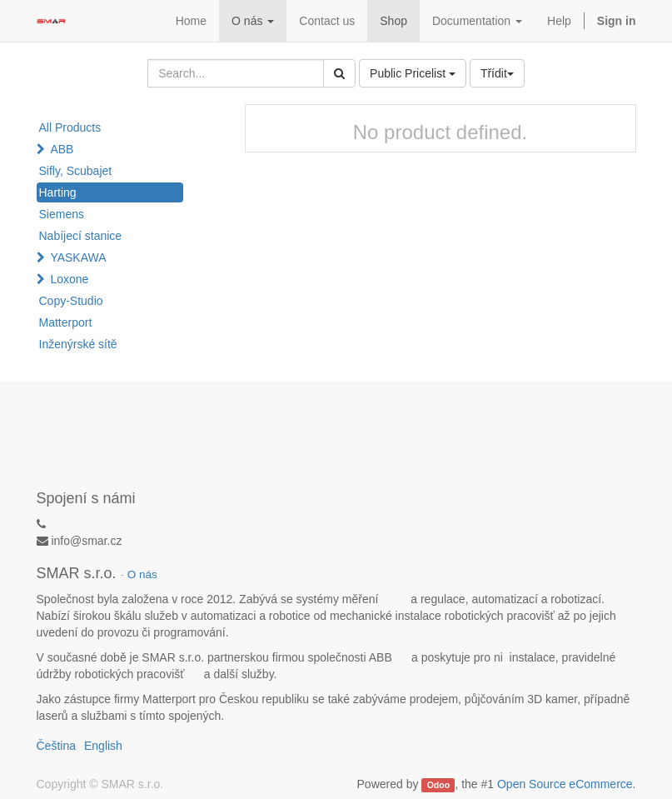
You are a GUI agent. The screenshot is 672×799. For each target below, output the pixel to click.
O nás (142, 574)
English (103, 746)
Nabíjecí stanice (81, 236)
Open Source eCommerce (565, 784)
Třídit (497, 73)
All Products (70, 127)
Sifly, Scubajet (76, 171)
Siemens (62, 214)
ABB (62, 149)
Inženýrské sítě (78, 344)
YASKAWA (78, 257)
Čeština (56, 746)
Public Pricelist (413, 73)
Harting (58, 192)
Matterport (66, 322)
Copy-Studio (71, 301)
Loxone (69, 279)
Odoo (438, 785)
